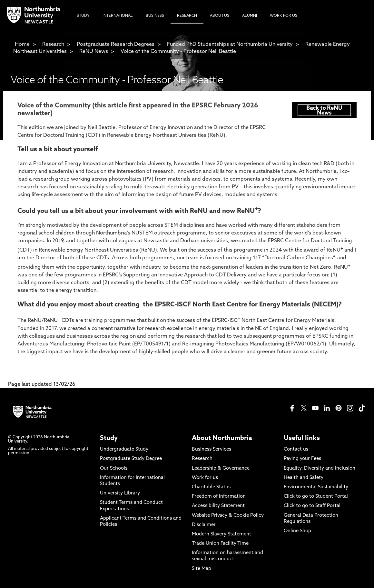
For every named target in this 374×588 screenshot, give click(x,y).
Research (53, 45)
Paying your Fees (302, 459)
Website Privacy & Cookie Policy (228, 516)
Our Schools (114, 468)
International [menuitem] (118, 16)
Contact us (296, 449)
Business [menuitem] (155, 16)
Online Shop (297, 531)
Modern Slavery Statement (221, 534)
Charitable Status (211, 487)
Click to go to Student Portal (316, 497)
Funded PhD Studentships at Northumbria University (230, 45)
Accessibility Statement (218, 506)
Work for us (205, 478)
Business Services (212, 449)
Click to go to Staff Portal (312, 506)
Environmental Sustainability (316, 487)
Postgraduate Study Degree (131, 459)
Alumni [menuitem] (250, 16)
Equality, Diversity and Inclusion (320, 468)
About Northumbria (222, 438)
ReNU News (94, 52)
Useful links (302, 438)
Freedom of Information (219, 497)
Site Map (202, 569)
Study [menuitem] (83, 16)
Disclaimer (204, 525)
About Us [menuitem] (220, 16)
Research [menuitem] (187, 16)
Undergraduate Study (124, 449)
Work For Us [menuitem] (284, 16)
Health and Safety (304, 478)
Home (22, 45)
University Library (120, 493)
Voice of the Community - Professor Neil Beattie (178, 52)
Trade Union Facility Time (220, 544)
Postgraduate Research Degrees (116, 45)
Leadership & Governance (221, 468)
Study (109, 438)
